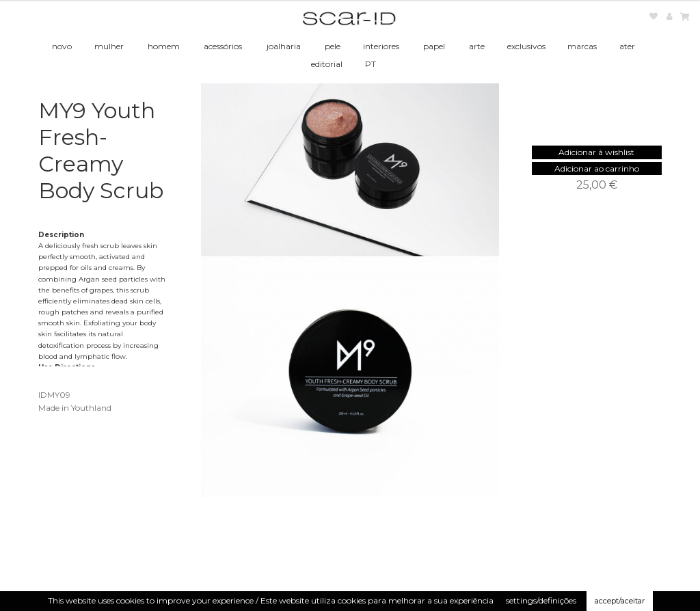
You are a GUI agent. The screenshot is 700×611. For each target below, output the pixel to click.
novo (62, 46)
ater (627, 46)
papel (434, 46)
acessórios (223, 46)
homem (164, 46)
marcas (582, 46)
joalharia (284, 46)
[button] (596, 152)
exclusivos (526, 46)
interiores (381, 46)
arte (477, 46)
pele (333, 46)
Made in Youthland (75, 408)
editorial (327, 64)
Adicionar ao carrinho (597, 168)
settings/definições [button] (541, 600)
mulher (109, 46)
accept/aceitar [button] (620, 601)
